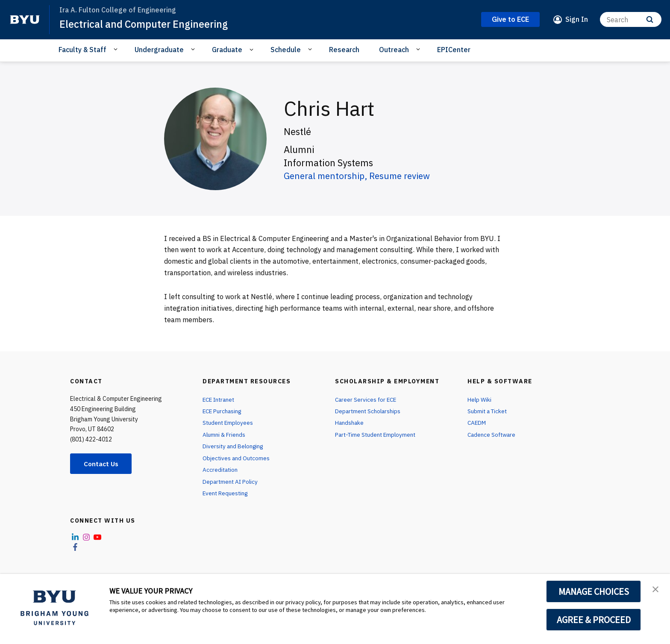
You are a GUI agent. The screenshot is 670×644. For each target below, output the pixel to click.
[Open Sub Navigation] (117, 49)
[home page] (25, 20)
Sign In (577, 19)
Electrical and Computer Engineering (146, 24)
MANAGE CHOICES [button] (594, 591)
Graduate (227, 50)
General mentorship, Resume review (362, 175)
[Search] (631, 19)
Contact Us (103, 464)
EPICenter (454, 50)
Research (344, 50)
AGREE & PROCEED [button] (594, 620)
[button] (656, 589)
